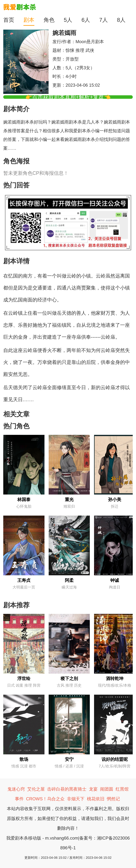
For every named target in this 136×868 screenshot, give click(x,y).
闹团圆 (107, 789)
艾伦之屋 (36, 789)
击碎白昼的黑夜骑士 (67, 789)
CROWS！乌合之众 (45, 799)
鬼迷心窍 (16, 789)
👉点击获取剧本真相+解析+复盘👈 (68, 97)
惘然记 (113, 799)
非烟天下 (76, 799)
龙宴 (93, 789)
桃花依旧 (96, 799)
